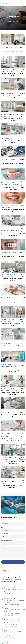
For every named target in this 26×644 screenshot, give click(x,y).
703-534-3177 (8, 602)
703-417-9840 (8, 593)
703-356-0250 (8, 635)
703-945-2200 (8, 612)
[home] (5, 3)
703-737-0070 (8, 623)
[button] (23, 3)
